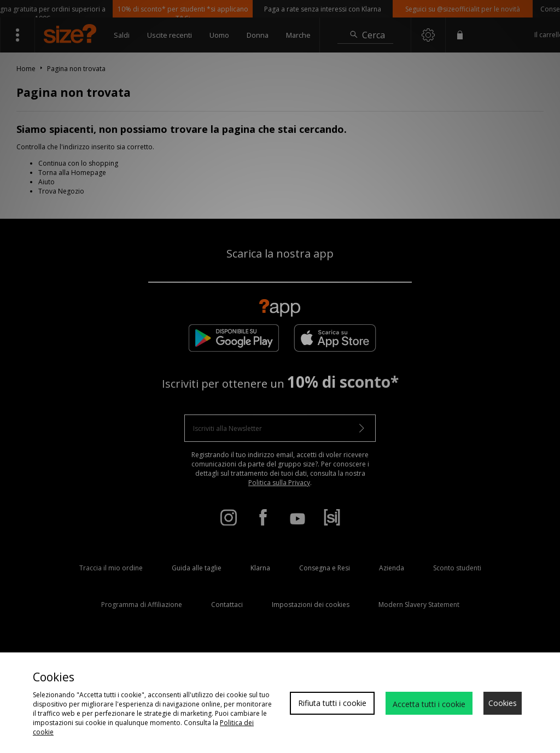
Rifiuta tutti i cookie (332, 703)
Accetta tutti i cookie (429, 704)
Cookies (503, 703)
